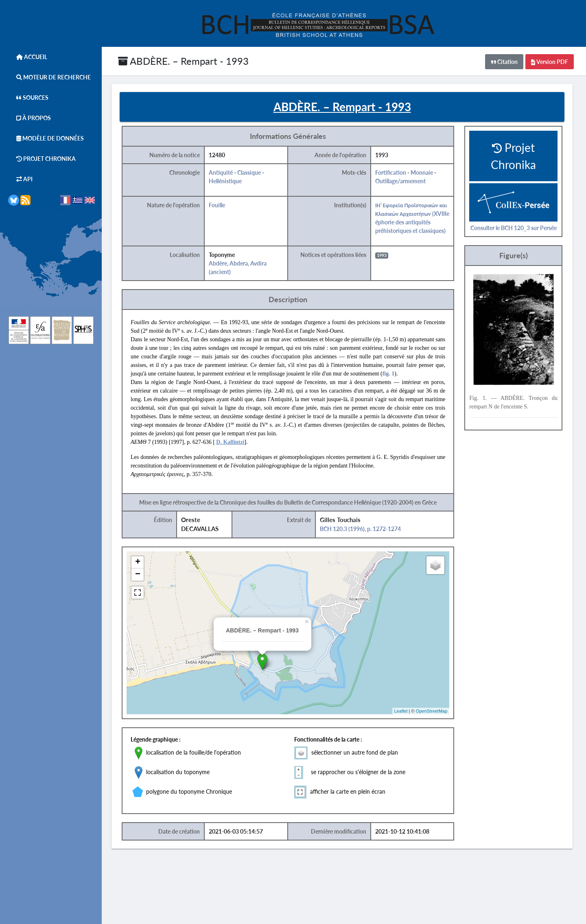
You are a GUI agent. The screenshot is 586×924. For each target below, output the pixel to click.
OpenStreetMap (434, 711)
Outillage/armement (403, 181)
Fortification (393, 173)
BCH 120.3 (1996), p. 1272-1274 (362, 529)
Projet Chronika (42, 159)
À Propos (30, 118)
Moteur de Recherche (49, 77)
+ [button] (140, 563)
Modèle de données (46, 138)
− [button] (140, 575)
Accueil (28, 57)
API (20, 179)
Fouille (219, 205)
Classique (251, 173)
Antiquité (223, 173)
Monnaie (424, 173)
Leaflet (403, 711)
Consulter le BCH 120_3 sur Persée (516, 228)
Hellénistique (228, 181)
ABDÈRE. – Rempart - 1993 (183, 61)
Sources (28, 98)
